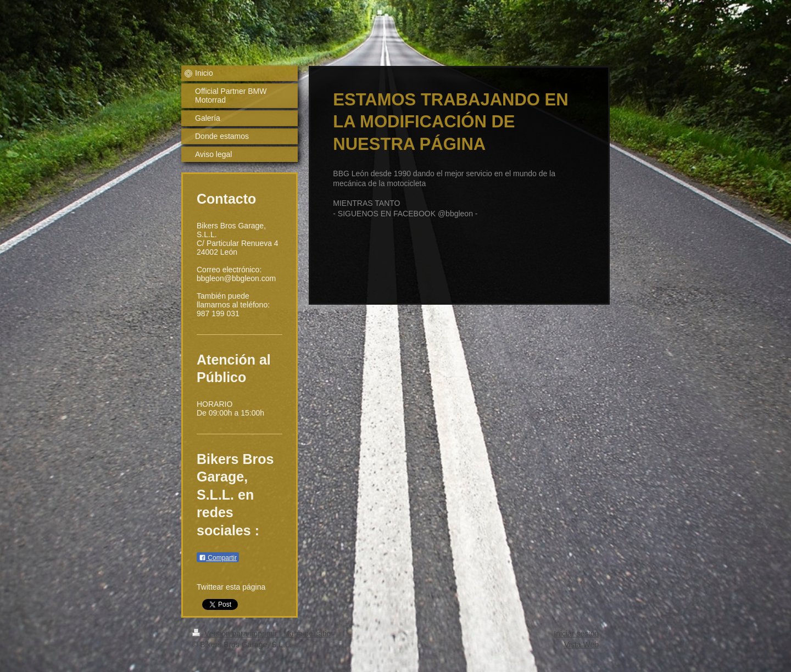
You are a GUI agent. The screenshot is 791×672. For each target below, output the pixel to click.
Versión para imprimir (236, 634)
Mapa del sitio (307, 634)
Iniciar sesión (576, 634)
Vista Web (581, 645)
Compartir (218, 558)
